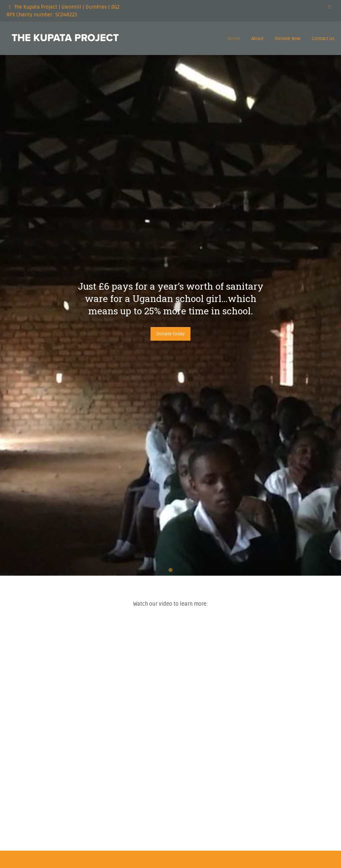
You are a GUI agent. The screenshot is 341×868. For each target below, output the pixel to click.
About (257, 38)
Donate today (170, 334)
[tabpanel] (170, 315)
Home (234, 38)
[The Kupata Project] (65, 40)
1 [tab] (170, 570)
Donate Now (288, 38)
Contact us (323, 38)
